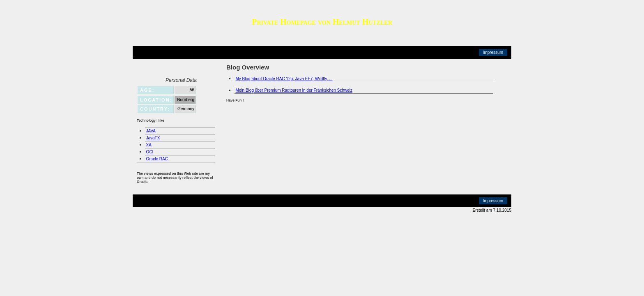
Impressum (493, 52)
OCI (150, 152)
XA (149, 145)
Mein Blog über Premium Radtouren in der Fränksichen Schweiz (294, 90)
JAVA (151, 131)
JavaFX (153, 138)
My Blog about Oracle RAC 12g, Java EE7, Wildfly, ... (284, 79)
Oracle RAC (157, 159)
